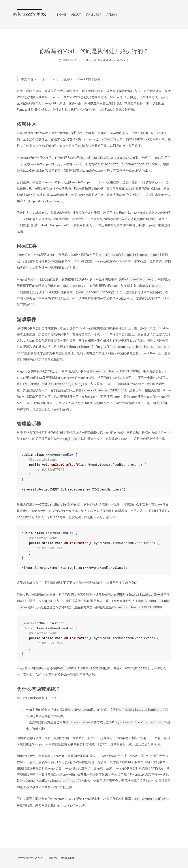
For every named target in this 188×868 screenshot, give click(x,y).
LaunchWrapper (40, 164)
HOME (62, 15)
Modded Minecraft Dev (112, 60)
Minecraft (91, 60)
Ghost (38, 858)
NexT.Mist (67, 858)
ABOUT (76, 15)
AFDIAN (112, 15)
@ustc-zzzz (49, 79)
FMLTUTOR (94, 15)
